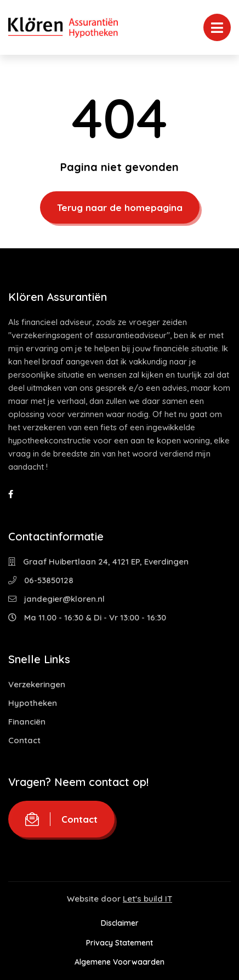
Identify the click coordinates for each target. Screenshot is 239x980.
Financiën (27, 722)
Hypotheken (33, 703)
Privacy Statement (119, 943)
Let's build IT (147, 899)
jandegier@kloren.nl (56, 599)
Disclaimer (120, 923)
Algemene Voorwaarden (119, 962)
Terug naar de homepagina (120, 207)
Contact (24, 740)
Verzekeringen (37, 684)
